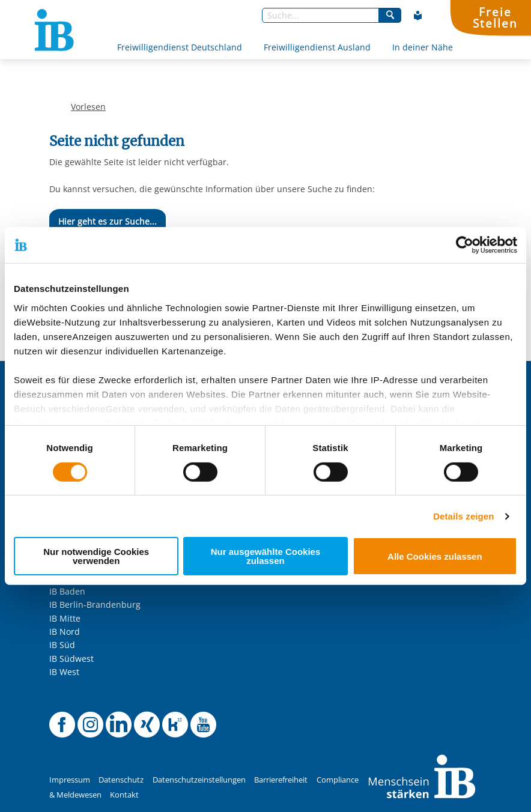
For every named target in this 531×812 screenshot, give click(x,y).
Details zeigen (463, 516)
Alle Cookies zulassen (435, 556)
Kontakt (124, 795)
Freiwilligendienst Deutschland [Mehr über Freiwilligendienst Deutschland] (180, 47)
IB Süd (62, 645)
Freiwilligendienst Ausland (317, 47)
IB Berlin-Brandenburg (95, 604)
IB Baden (67, 591)
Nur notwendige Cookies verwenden (96, 556)
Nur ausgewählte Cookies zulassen (266, 556)
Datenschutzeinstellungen (199, 780)
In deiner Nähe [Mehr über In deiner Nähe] (423, 47)
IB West (64, 672)
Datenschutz (121, 780)
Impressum (70, 780)
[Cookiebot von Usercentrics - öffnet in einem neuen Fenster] (465, 245)
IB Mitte (65, 618)
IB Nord (65, 632)
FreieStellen (495, 17)
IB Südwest (71, 659)
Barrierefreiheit (281, 780)
